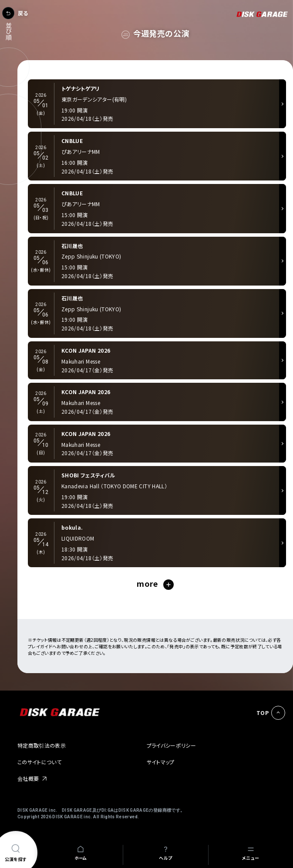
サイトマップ (161, 762)
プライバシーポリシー (172, 745)
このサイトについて (39, 762)
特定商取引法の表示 (42, 745)
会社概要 (28, 778)
